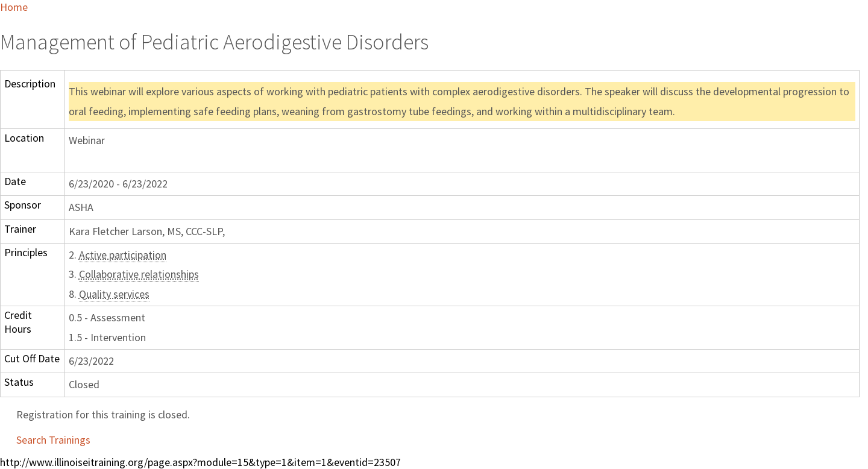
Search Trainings (53, 440)
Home (14, 7)
